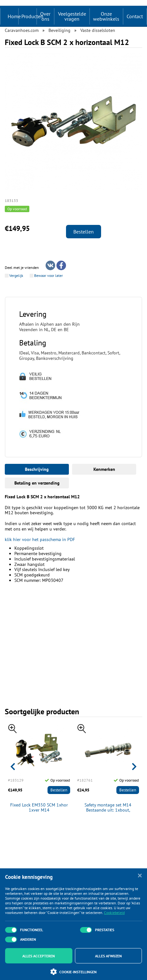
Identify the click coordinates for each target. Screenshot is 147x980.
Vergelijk (16, 276)
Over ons (45, 16)
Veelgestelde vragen (72, 16)
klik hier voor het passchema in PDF (40, 539)
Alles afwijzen (108, 956)
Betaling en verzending (37, 483)
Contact (135, 16)
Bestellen (84, 232)
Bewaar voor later (48, 276)
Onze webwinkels (106, 16)
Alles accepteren (39, 956)
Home (14, 16)
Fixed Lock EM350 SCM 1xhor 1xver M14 (39, 808)
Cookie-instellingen (73, 972)
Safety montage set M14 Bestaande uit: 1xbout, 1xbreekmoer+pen (108, 808)
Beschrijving (37, 469)
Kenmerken (104, 469)
